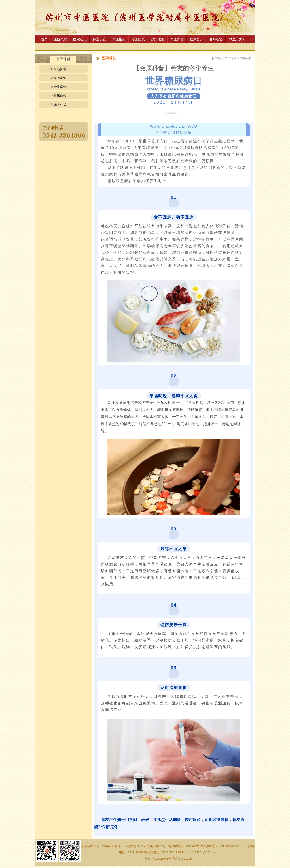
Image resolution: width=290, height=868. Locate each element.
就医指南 (119, 39)
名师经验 (216, 39)
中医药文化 (237, 39)
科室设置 (99, 39)
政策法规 (158, 39)
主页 (218, 58)
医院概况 (60, 39)
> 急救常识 (59, 78)
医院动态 (80, 39)
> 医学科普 (59, 104)
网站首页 (145, 18)
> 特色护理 (59, 69)
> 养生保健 (59, 87)
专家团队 (138, 39)
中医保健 (177, 39)
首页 (44, 39)
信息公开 (196, 39)
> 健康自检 (59, 95)
